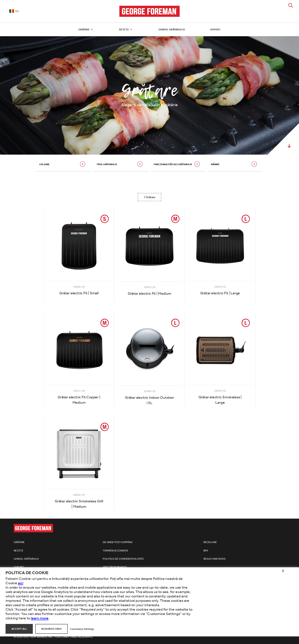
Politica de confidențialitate (123, 559)
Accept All (19, 629)
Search (291, 5)
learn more (40, 618)
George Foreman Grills (150, 11)
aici (21, 583)
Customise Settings (82, 629)
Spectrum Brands (115, 567)
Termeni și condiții (115, 550)
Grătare (86, 29)
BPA (206, 550)
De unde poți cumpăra (118, 542)
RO (14, 11)
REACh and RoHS (215, 559)
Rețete (126, 29)
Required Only (51, 629)
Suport (215, 29)
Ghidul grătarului (172, 29)
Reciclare (210, 542)
